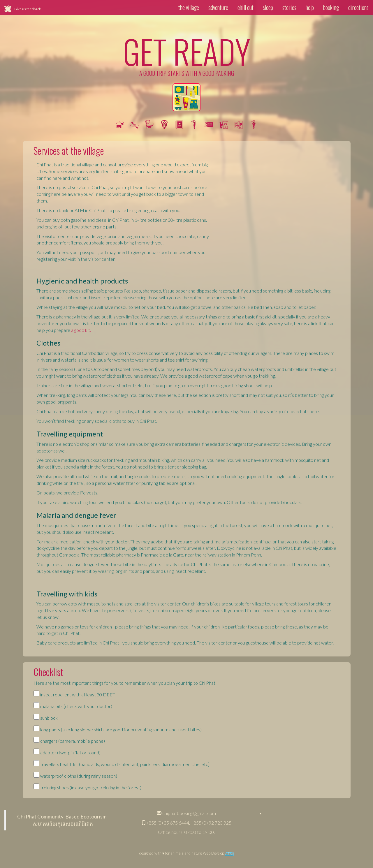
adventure (218, 7)
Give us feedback (28, 9)
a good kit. (81, 330)
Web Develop (218, 853)
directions (358, 7)
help (310, 7)
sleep (268, 7)
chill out (246, 7)
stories (289, 7)
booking (331, 7)
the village (189, 7)
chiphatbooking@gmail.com (186, 813)
